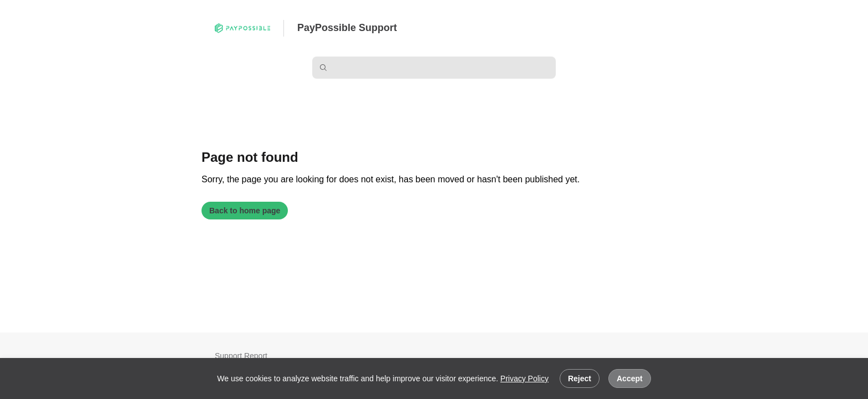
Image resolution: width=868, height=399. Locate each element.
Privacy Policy (525, 378)
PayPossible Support (347, 28)
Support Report (241, 356)
